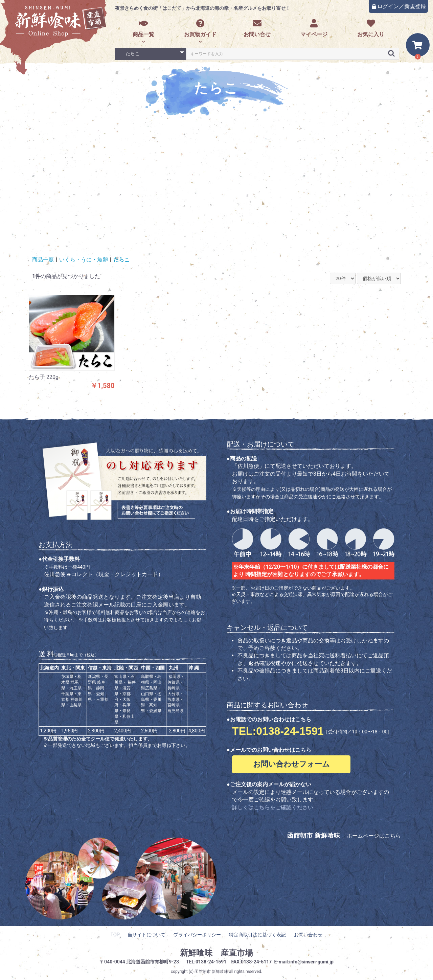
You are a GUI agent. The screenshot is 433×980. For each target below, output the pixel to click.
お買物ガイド (200, 28)
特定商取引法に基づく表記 (257, 935)
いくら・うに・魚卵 (84, 260)
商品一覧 (143, 28)
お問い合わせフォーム (291, 764)
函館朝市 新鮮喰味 (211, 972)
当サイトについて (146, 935)
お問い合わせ (308, 935)
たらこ (121, 260)
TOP (115, 935)
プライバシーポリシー (197, 935)
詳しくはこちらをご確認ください (273, 807)
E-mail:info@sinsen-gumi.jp (304, 962)
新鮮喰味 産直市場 (216, 953)
